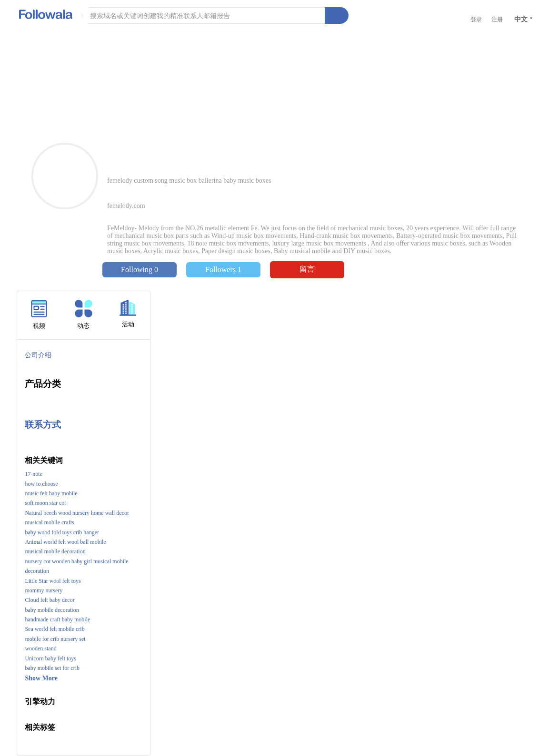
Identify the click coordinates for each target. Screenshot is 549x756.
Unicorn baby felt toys (50, 658)
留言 (307, 269)
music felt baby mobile (51, 493)
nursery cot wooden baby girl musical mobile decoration (76, 566)
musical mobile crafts (49, 522)
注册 (497, 20)
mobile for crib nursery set (55, 639)
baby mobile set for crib (52, 668)
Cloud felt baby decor (50, 600)
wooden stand (40, 648)
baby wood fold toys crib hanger (62, 532)
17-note (34, 474)
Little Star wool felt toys (53, 581)
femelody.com (126, 206)
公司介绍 (38, 355)
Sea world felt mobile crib (55, 629)
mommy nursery (44, 590)
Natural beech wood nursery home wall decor (77, 513)
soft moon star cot (45, 503)
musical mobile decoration (55, 551)
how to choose (41, 484)
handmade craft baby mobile (57, 619)
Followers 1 (223, 270)
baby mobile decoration (52, 610)
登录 (476, 20)
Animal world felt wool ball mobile (65, 542)
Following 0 (140, 270)
